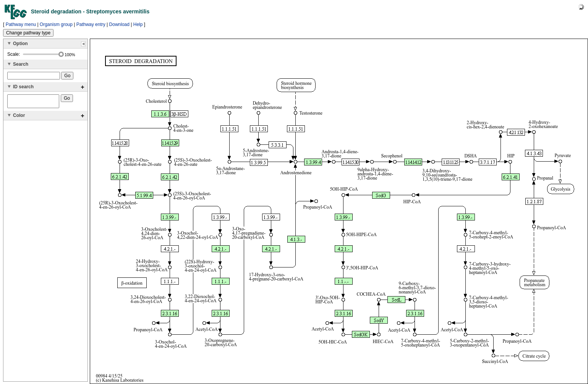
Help (138, 24)
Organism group (56, 24)
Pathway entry (91, 24)
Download (119, 24)
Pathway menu (21, 24)
